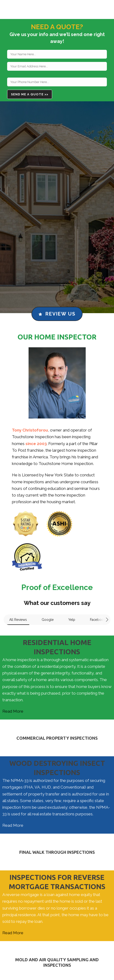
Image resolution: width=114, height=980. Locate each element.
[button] (4, 630)
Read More (13, 711)
